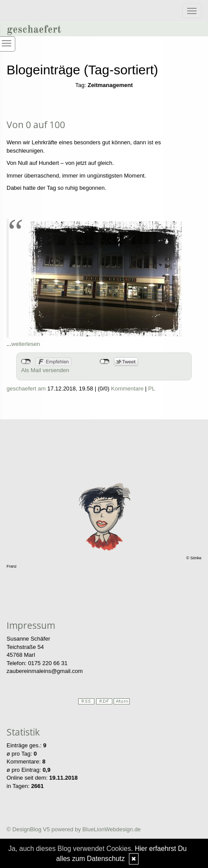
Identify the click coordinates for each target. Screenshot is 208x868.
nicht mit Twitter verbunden (105, 362)
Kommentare (127, 389)
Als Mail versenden (45, 370)
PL (152, 389)
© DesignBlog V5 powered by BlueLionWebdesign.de (74, 829)
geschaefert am (26, 389)
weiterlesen (26, 344)
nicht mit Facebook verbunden (26, 362)
